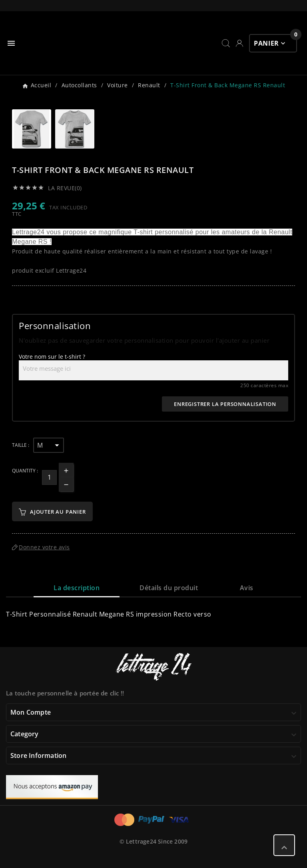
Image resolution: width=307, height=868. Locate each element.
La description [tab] (77, 588)
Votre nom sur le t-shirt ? (52, 357)
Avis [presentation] (247, 588)
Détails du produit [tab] (169, 588)
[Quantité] (49, 477)
